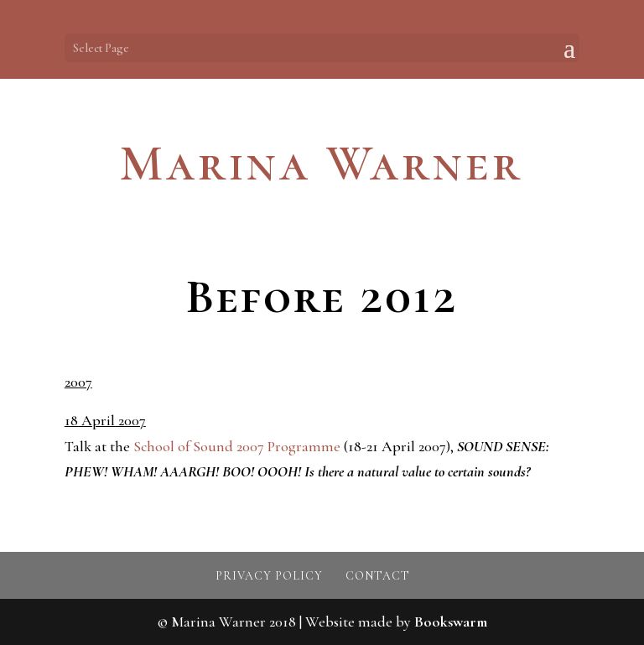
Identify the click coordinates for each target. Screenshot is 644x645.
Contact (378, 576)
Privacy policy (269, 576)
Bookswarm (451, 622)
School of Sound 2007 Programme (237, 446)
